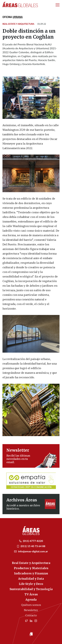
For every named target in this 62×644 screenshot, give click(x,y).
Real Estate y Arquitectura (18, 24)
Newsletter (31, 610)
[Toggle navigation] (58, 5)
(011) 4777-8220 (31, 541)
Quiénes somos (31, 605)
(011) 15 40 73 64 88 (31, 546)
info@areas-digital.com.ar (31, 551)
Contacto (31, 615)
